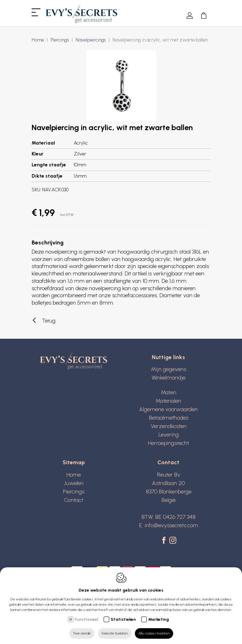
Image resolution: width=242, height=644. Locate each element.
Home (38, 40)
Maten (169, 392)
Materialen (168, 401)
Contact (74, 500)
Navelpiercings (91, 40)
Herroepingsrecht (168, 443)
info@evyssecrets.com (171, 525)
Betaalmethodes (169, 418)
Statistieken (123, 619)
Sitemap (74, 462)
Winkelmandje (169, 378)
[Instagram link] (173, 541)
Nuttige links (168, 357)
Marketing (159, 619)
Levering (169, 435)
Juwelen (74, 483)
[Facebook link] (165, 541)
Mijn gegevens (169, 369)
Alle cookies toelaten (154, 633)
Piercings (60, 40)
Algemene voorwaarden (168, 409)
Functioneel (87, 619)
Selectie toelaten (115, 633)
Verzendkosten (169, 426)
